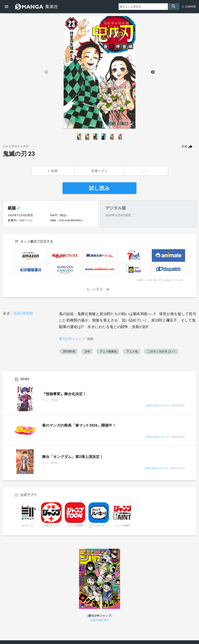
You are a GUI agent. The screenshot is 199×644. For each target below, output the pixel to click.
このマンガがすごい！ (162, 351)
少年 (87, 351)
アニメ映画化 (108, 351)
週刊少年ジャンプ (72, 339)
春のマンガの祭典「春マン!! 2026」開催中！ (79, 425)
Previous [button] (46, 72)
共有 (184, 146)
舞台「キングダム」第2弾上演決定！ (73, 457)
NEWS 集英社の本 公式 (158, 406)
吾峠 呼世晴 (23, 313)
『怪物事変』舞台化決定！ (64, 394)
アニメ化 (132, 351)
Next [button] (153, 72)
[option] (99, 72)
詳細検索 (191, 6)
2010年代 (69, 351)
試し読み (99, 188)
